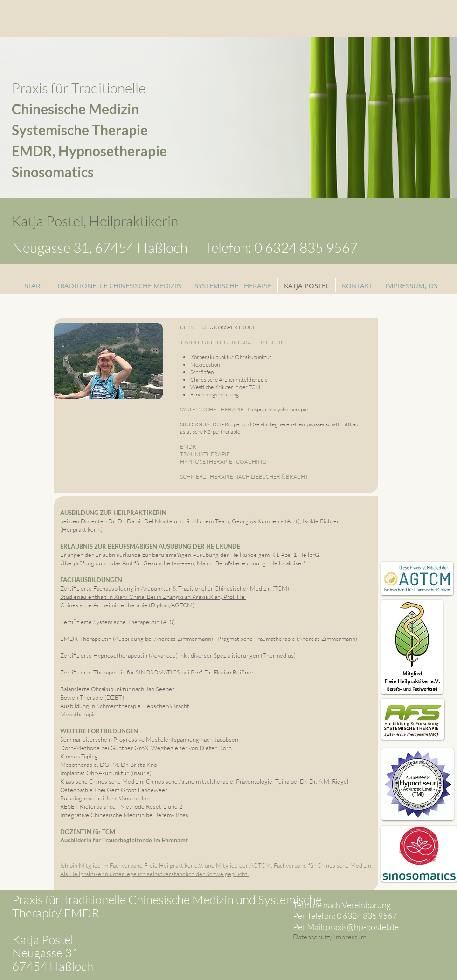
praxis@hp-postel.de (362, 927)
